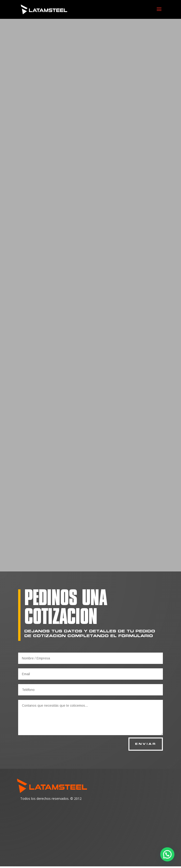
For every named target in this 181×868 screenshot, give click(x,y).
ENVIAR (144, 745)
